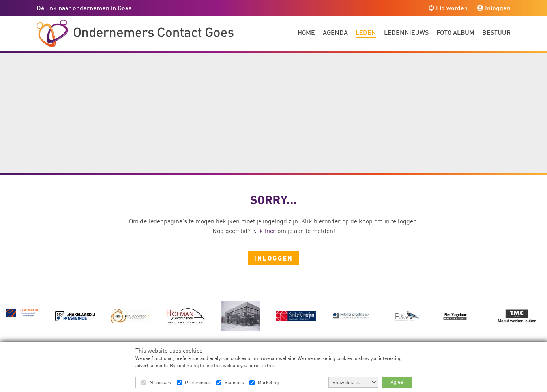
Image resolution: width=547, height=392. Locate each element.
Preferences (198, 382)
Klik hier (264, 231)
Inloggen (494, 8)
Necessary (160, 382)
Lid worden (448, 8)
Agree (397, 382)
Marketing (268, 382)
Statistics (234, 382)
